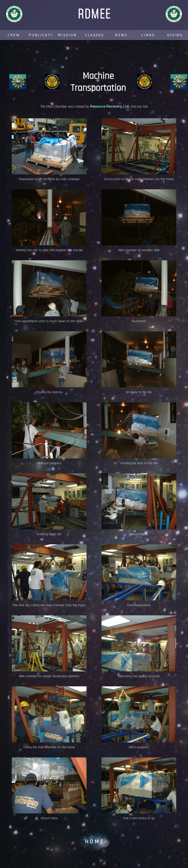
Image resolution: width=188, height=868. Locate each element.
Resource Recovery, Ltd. (110, 106)
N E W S (121, 35)
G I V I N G (175, 35)
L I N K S (148, 35)
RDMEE (94, 13)
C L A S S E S (94, 35)
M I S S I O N (67, 35)
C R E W (13, 35)
